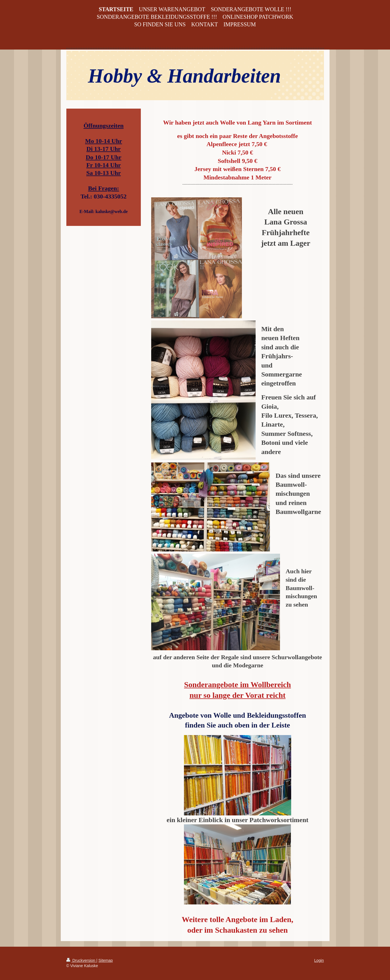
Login (319, 960)
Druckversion (81, 960)
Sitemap (106, 960)
